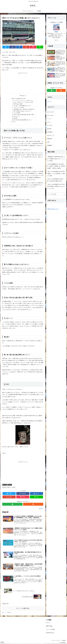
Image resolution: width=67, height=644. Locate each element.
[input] (56, 194)
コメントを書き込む (23, 608)
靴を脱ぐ (16, 118)
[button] (64, 194)
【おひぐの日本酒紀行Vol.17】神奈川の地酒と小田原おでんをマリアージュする (56, 186)
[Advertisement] (23, 83)
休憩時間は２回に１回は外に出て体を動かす (24, 109)
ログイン (48, 623)
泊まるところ (51, 135)
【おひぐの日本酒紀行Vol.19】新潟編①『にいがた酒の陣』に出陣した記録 (56, 174)
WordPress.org (50, 633)
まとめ (14, 122)
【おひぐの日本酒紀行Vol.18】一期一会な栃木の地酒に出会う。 (56, 180)
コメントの (50, 630)
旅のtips (5, 485)
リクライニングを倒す (19, 107)
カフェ (49, 122)
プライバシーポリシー (56, 641)
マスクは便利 (17, 113)
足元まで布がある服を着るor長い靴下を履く (24, 115)
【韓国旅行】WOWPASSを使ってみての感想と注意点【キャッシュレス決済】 (56, 159)
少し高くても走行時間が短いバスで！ (23, 106)
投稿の (49, 626)
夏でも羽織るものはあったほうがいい (23, 111)
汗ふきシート (17, 116)
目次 (21, 96)
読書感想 (50, 145)
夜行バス (10, 487)
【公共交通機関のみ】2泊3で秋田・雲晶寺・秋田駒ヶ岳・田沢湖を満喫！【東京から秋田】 (56, 166)
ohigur (56, 32)
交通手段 (5, 487)
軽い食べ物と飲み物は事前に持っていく (23, 120)
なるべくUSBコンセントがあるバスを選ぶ (24, 102)
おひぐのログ (51, 112)
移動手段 (10, 485)
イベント (50, 119)
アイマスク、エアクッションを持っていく (24, 100)
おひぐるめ (50, 115)
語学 (48, 142)
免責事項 (64, 641)
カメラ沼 (50, 125)
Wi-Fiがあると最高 (18, 104)
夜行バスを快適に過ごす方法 (19, 99)
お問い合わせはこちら (53, 209)
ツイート (49, 101)
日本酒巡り (50, 132)
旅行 (14, 487)
